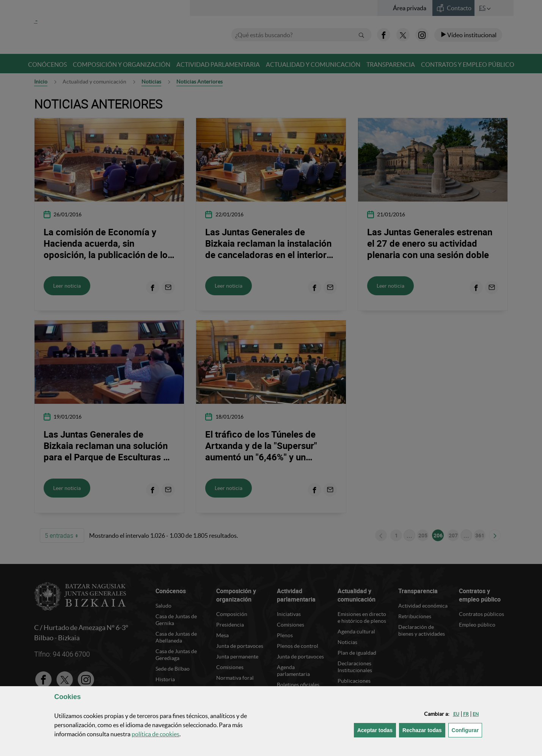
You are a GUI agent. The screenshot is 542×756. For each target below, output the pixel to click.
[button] (456, 714)
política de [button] (156, 734)
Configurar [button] (467, 730)
